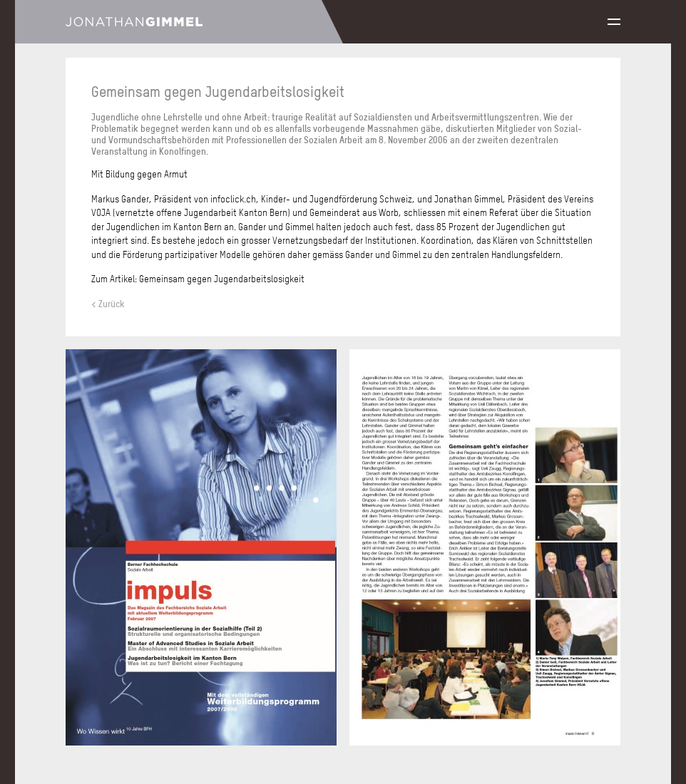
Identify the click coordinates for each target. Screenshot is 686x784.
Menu (614, 22)
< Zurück (108, 304)
